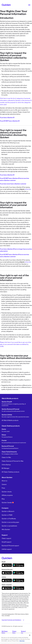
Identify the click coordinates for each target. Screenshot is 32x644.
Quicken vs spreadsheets (9, 526)
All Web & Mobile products (10, 420)
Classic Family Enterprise (9, 452)
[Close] (30, 635)
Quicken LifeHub (7, 415)
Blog (3, 499)
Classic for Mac (6, 457)
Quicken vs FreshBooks (9, 519)
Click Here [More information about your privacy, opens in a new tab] (22, 641)
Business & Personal (8, 446)
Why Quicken (6, 529)
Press (3, 488)
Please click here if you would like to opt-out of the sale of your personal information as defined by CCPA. (15, 344)
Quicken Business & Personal (10, 409)
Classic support (6, 538)
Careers (4, 484)
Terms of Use (23, 632)
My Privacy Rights (5, 632)
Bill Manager (6, 468)
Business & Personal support (10, 546)
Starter (4, 429)
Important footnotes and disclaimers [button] (11, 620)
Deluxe (4, 435)
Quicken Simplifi (7, 402)
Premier (4, 440)
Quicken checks (7, 492)
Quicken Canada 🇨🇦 (8, 503)
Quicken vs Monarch (8, 511)
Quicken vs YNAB (7, 515)
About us (4, 481)
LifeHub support (7, 549)
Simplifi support (7, 542)
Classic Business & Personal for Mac (13, 461)
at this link (28, 189)
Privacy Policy (14, 632)
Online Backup (6, 465)
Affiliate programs (7, 495)
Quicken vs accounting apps (10, 522)
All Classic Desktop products (10, 472)
